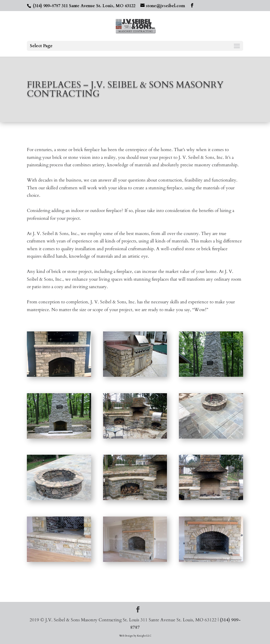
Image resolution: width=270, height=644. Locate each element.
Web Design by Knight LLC (135, 636)
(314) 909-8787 (47, 6)
